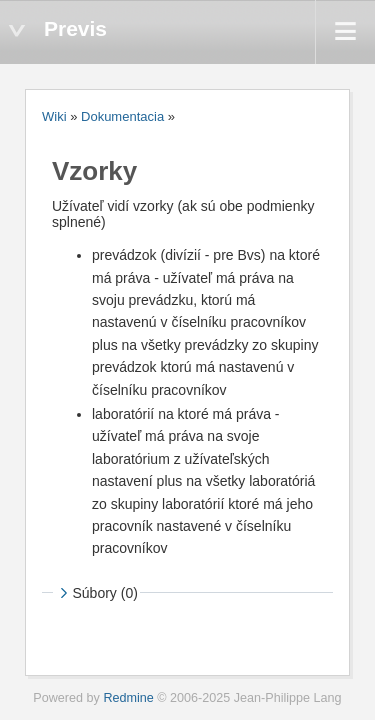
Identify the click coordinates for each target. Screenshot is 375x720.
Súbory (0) (96, 593)
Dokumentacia (122, 116)
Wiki (54, 116)
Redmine (128, 698)
